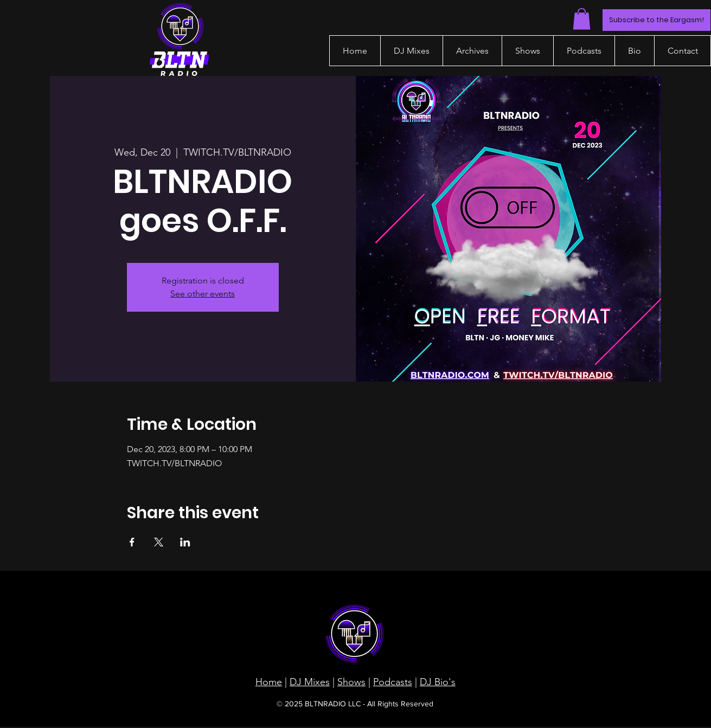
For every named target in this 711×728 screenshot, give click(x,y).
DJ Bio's (438, 682)
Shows (351, 682)
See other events (203, 294)
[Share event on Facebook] (132, 542)
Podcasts (393, 682)
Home (269, 682)
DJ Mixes (310, 682)
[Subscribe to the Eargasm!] (656, 20)
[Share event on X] (159, 542)
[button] (582, 19)
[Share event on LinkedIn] (185, 542)
